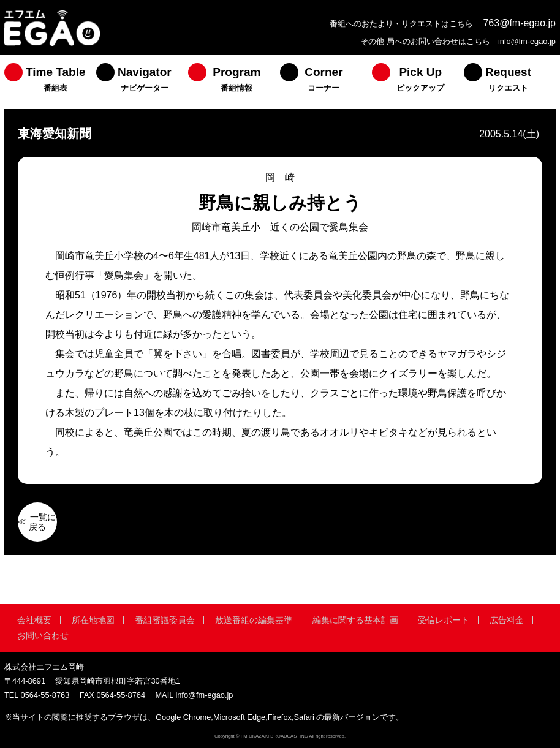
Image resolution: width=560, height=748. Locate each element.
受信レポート (444, 620)
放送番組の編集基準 (254, 620)
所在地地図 (93, 620)
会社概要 (34, 620)
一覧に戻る (42, 522)
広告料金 (507, 620)
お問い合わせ (43, 635)
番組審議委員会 (165, 620)
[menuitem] (50, 82)
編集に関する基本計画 (355, 620)
